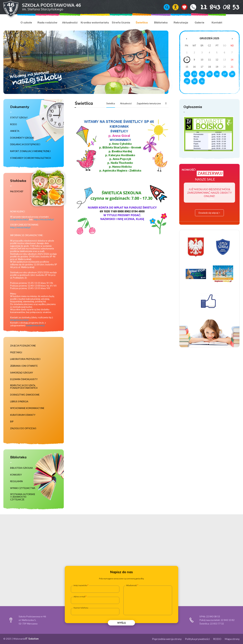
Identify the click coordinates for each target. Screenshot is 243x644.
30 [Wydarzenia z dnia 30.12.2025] (194, 81)
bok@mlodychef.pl (19, 219)
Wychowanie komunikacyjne (27, 408)
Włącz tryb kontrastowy (176, 7)
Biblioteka (161, 22)
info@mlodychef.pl (19, 320)
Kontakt (193, 7)
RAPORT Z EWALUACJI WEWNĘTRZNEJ (30, 151)
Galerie (200, 22)
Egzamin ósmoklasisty (24, 379)
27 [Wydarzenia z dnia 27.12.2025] (225, 74)
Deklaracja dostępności (25, 144)
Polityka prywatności (197, 639)
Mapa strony (232, 639)
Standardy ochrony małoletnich (31, 158)
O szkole (26, 22)
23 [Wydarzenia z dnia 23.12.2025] (194, 74)
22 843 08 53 (213, 616)
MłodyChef (17, 191)
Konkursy (16, 475)
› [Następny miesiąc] (232, 38)
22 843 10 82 (228, 620)
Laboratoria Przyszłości (25, 359)
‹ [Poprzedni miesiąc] (187, 38)
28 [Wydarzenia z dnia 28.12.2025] (232, 74)
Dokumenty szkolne (22, 138)
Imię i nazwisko (80, 585)
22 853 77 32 (217, 624)
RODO (14, 124)
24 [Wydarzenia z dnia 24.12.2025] (202, 74)
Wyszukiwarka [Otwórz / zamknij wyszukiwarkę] (167, 7)
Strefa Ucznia (121, 22)
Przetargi (16, 352)
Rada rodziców (47, 22)
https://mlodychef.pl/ (44, 219)
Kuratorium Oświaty (23, 415)
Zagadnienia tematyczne (149, 103)
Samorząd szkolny (22, 373)
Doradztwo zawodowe (25, 395)
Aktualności (70, 22)
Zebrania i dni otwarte (24, 366)
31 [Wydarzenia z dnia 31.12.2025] (202, 81)
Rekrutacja (181, 22)
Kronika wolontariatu (95, 22)
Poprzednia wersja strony (167, 639)
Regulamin (16, 481)
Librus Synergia (19, 402)
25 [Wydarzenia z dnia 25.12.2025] (209, 74)
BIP (12, 422)
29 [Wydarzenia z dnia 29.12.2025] (187, 81)
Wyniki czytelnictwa (23, 488)
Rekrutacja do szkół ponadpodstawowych (24, 387)
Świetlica (142, 22)
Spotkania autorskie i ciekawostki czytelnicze (23, 497)
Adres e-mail (79, 597)
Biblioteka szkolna (22, 468)
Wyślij (121, 623)
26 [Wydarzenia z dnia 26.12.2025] (217, 74)
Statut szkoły (19, 118)
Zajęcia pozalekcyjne (23, 346)
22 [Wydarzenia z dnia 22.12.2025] (187, 74)
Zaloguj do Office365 (23, 428)
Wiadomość (132, 585)
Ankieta (15, 131)
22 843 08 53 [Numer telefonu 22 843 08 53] (215, 7)
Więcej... (166, 103)
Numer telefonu (81, 608)
